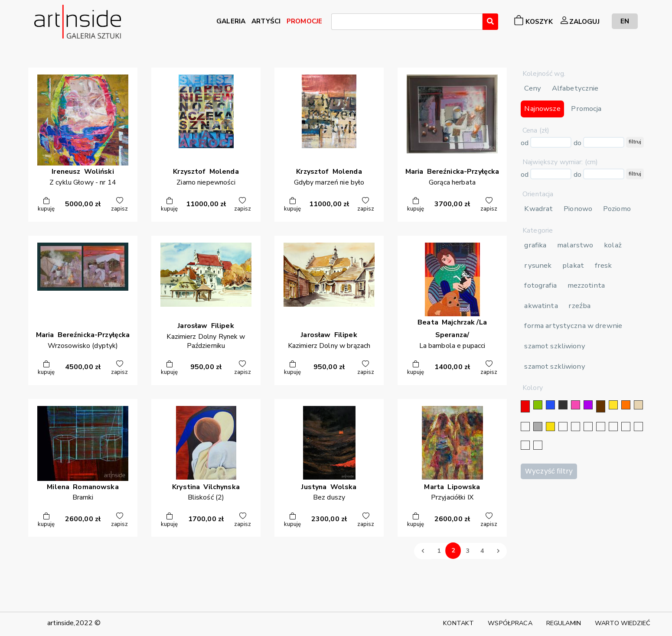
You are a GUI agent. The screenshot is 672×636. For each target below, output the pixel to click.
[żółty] (613, 405)
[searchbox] (336, 23)
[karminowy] (626, 427)
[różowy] (576, 405)
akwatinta (541, 306)
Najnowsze (542, 109)
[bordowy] (525, 445)
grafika (535, 245)
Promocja (586, 109)
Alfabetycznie (575, 88)
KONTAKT (458, 623)
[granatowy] (601, 427)
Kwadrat (538, 209)
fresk (603, 265)
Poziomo (617, 209)
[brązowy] (601, 406)
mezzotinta (586, 285)
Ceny (533, 88)
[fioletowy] (588, 405)
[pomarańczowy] (626, 405)
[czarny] (563, 405)
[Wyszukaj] (490, 22)
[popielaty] (638, 427)
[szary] (538, 427)
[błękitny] (613, 427)
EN (625, 21)
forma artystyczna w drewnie (573, 326)
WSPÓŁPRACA (510, 623)
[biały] (525, 427)
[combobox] (407, 22)
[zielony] (538, 405)
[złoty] (550, 427)
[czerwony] (525, 406)
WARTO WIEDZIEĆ (623, 623)
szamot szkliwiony (555, 346)
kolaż (613, 245)
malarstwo (575, 245)
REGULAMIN (564, 623)
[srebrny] (563, 427)
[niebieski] (550, 405)
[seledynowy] (538, 445)
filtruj (635, 142)
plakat (573, 265)
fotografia (540, 285)
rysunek (538, 265)
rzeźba (579, 306)
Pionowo (578, 209)
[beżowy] (638, 405)
